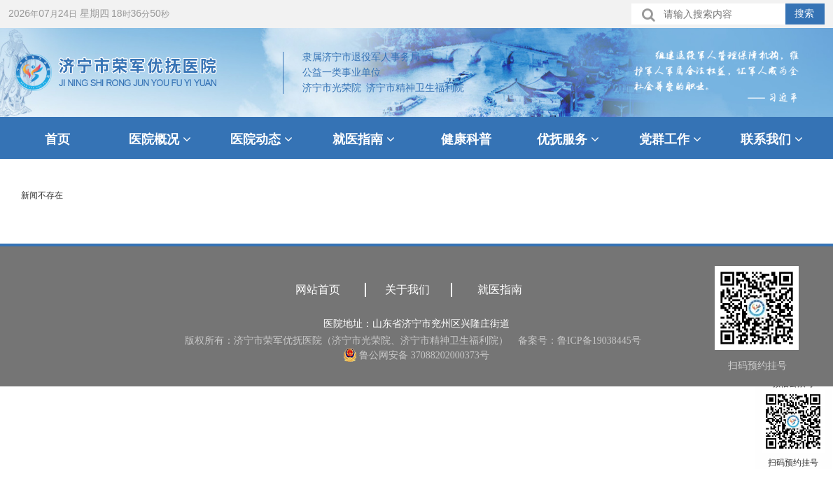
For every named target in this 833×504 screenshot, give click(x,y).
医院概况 (160, 139)
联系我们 (772, 139)
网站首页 (318, 289)
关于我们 (407, 289)
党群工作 (670, 139)
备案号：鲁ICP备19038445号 (580, 341)
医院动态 (261, 139)
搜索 (804, 13)
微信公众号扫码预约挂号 (793, 423)
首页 (57, 139)
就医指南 (364, 139)
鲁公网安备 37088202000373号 (416, 355)
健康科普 (466, 139)
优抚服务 (568, 139)
